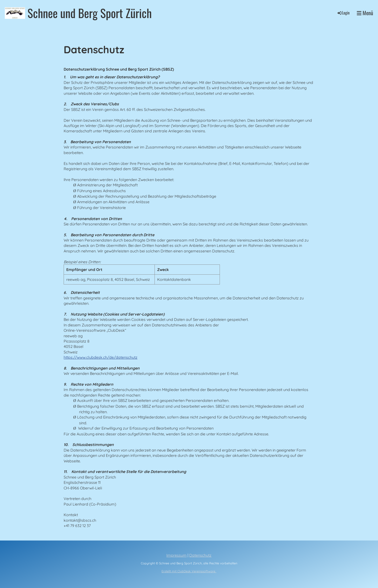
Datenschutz (200, 555)
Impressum (176, 555)
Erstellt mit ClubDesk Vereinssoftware (189, 571)
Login (343, 13)
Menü (365, 13)
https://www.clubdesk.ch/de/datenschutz (101, 357)
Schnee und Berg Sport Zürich (90, 13)
